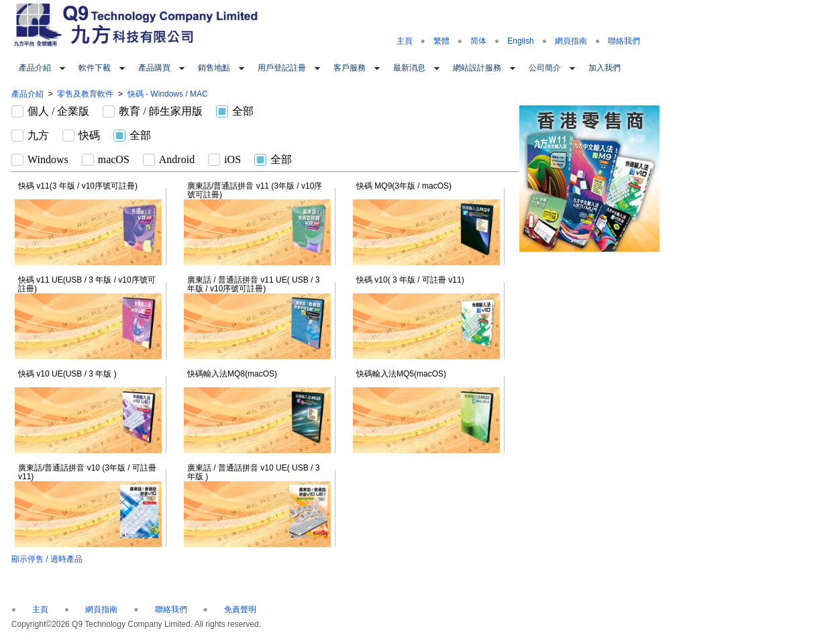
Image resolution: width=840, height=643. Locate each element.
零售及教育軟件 (85, 94)
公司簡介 (545, 68)
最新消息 (409, 68)
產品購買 (154, 68)
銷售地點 (214, 68)
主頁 (405, 41)
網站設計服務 (477, 68)
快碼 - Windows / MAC (168, 94)
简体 (478, 41)
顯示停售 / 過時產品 (47, 559)
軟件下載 (95, 68)
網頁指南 (571, 41)
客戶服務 (350, 68)
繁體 (441, 41)
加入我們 (605, 68)
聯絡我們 (624, 41)
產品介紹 (35, 68)
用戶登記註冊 (282, 68)
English (520, 41)
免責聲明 (240, 609)
